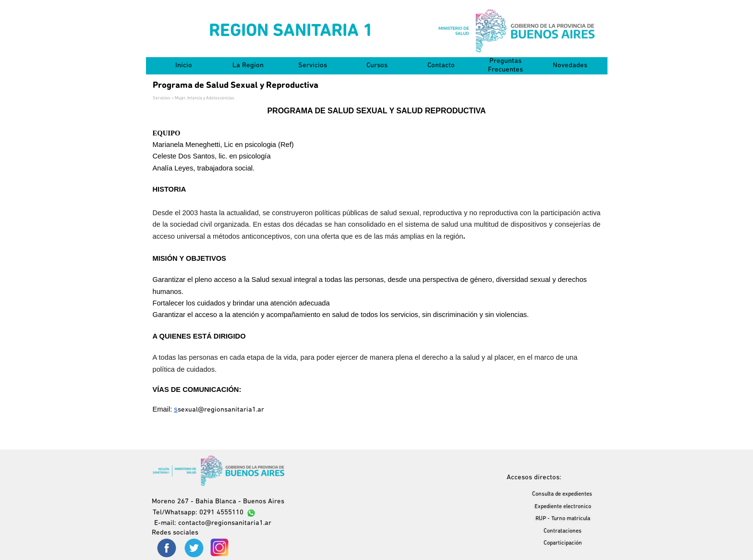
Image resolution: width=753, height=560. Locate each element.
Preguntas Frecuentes (505, 66)
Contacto (441, 66)
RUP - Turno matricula (563, 519)
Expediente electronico (563, 507)
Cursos (377, 66)
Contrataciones (563, 531)
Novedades (570, 66)
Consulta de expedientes (562, 494)
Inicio (184, 66)
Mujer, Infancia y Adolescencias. (205, 98)
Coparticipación (563, 543)
